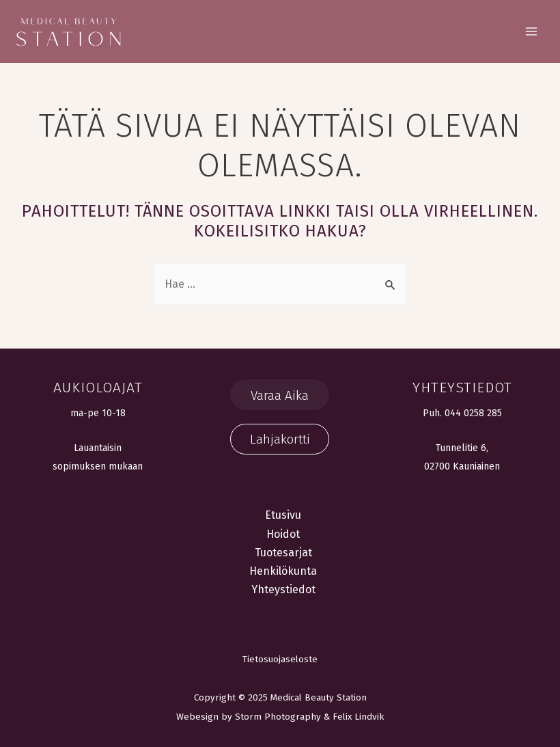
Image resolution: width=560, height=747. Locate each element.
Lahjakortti (280, 439)
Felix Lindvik (358, 717)
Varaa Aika (280, 395)
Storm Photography (278, 717)
